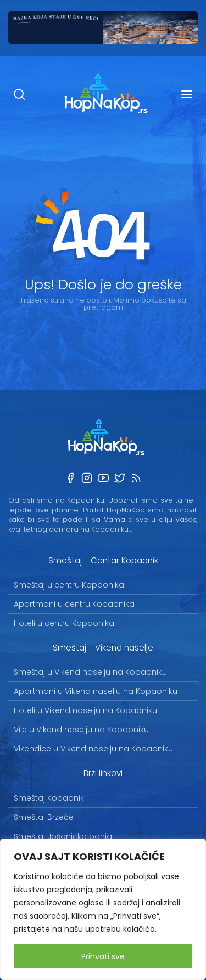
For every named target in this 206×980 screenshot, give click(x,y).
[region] (103, 909)
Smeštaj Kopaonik (49, 798)
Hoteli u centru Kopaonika (64, 623)
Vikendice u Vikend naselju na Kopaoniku (93, 749)
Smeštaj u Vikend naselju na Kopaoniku (90, 672)
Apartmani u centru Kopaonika (74, 604)
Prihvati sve (103, 956)
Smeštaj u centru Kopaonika (69, 585)
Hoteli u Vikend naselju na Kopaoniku (85, 710)
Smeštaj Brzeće (44, 817)
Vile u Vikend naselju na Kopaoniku (81, 730)
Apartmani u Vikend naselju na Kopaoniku (96, 691)
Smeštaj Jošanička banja (63, 836)
